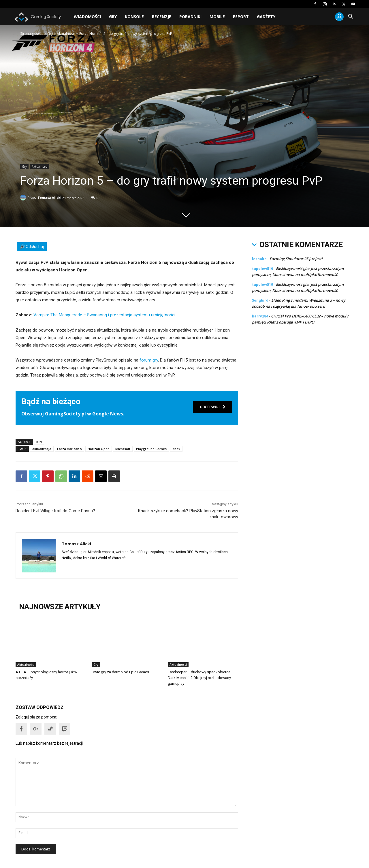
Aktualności (66, 34)
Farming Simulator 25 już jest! (296, 259)
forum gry (149, 360)
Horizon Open (99, 449)
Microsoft (123, 449)
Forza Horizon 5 (69, 449)
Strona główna (32, 34)
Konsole (134, 17)
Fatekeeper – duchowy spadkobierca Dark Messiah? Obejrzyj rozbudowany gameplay (199, 678)
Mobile (217, 17)
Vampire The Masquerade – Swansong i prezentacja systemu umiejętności (104, 315)
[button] (351, 17)
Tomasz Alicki (49, 197)
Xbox (176, 449)
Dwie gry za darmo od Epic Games (120, 672)
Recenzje (162, 17)
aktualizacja (42, 449)
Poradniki (190, 17)
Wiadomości (87, 17)
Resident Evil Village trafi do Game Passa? (55, 511)
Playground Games (151, 449)
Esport (241, 17)
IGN (39, 442)
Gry (113, 17)
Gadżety (266, 17)
